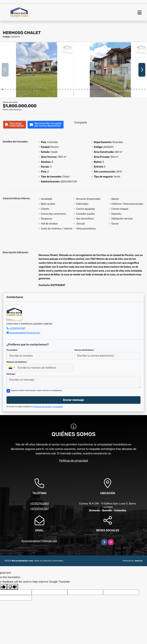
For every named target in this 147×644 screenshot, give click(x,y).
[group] (37, 70)
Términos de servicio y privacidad (48, 407)
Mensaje (11, 374)
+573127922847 (39, 504)
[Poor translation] (13, 587)
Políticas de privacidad (73, 461)
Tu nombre (13, 350)
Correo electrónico (85, 350)
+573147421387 (17, 328)
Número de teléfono (17, 362)
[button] (2, 89)
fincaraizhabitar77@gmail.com (25, 333)
